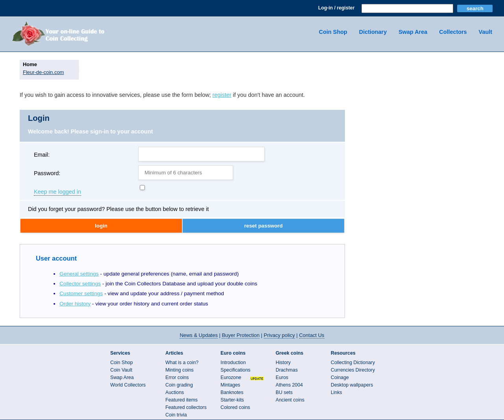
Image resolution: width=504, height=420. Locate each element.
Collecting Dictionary (353, 363)
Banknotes (232, 392)
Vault (485, 32)
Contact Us (312, 335)
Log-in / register (336, 8)
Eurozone (231, 377)
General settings (79, 274)
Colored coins (235, 407)
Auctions (175, 392)
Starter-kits (232, 400)
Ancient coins (290, 400)
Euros (282, 377)
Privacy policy (279, 335)
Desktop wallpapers (352, 385)
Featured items (182, 400)
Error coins (177, 377)
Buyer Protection (241, 335)
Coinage (340, 377)
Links (336, 392)
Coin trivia (176, 415)
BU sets (284, 392)
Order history (75, 304)
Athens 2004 (289, 385)
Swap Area (413, 32)
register (222, 95)
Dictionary (373, 32)
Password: (47, 173)
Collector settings (80, 284)
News (198, 335)
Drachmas (287, 370)
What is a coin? (182, 363)
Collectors (453, 32)
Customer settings (81, 293)
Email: (42, 155)
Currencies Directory (353, 370)
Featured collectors (186, 407)
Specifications (235, 370)
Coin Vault (121, 370)
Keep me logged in (57, 192)
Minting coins (180, 370)
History (283, 363)
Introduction (233, 363)
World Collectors (128, 385)
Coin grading (179, 385)
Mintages (230, 385)
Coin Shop (333, 32)
